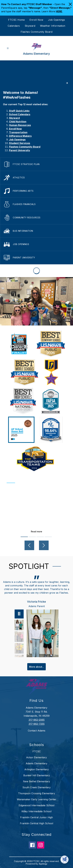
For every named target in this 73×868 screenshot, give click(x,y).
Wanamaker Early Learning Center (37, 799)
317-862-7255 (37, 724)
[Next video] (44, 545)
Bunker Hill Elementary (37, 775)
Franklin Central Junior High (36, 817)
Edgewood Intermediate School (36, 805)
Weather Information (53, 26)
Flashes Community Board (37, 32)
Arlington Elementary (36, 769)
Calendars (14, 26)
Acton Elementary (36, 757)
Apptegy (43, 864)
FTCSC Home (16, 20)
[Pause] (19, 614)
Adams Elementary (36, 763)
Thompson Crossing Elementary (36, 793)
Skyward (30, 26)
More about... (36, 667)
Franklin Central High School (36, 823)
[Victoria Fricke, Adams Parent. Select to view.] (19, 625)
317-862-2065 (37, 720)
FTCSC (37, 751)
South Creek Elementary (36, 787)
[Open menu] (8, 48)
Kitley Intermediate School (36, 811)
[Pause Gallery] (67, 83)
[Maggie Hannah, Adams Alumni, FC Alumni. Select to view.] (19, 637)
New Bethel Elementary (36, 781)
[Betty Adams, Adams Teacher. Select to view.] (19, 648)
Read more (36, 531)
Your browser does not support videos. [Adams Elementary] (36, 74)
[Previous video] (29, 545)
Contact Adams (37, 731)
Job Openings (56, 20)
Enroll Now (36, 20)
